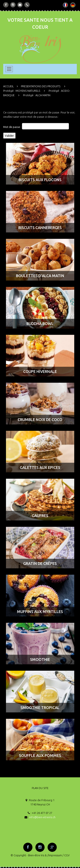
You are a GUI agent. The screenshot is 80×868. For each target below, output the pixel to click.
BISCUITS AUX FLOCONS (40, 180)
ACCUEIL (8, 86)
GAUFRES (40, 516)
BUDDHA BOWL (40, 324)
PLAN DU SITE (40, 788)
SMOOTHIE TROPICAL (40, 708)
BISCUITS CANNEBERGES (40, 228)
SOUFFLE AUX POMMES (40, 755)
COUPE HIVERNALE (40, 371)
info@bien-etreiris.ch (42, 817)
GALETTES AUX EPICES (40, 467)
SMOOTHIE (40, 659)
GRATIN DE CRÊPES (40, 563)
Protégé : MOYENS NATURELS (22, 91)
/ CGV (66, 855)
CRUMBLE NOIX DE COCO (40, 420)
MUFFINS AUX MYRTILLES (40, 612)
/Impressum (55, 855)
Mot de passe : (36, 126)
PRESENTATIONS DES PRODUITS (41, 86)
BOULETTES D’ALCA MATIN (40, 276)
